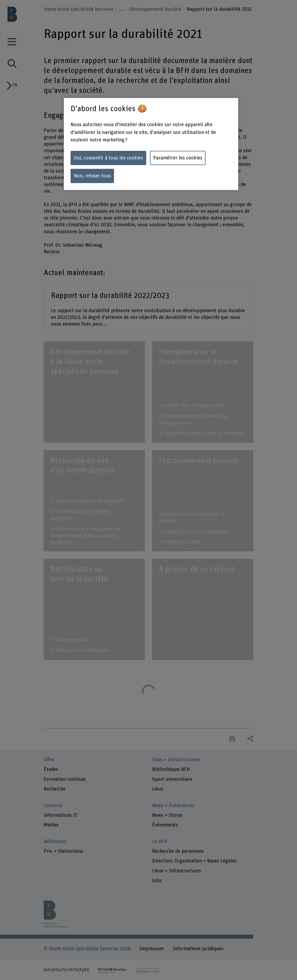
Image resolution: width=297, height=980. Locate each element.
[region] (151, 144)
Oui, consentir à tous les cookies (108, 158)
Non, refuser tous (92, 176)
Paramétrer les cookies (178, 158)
